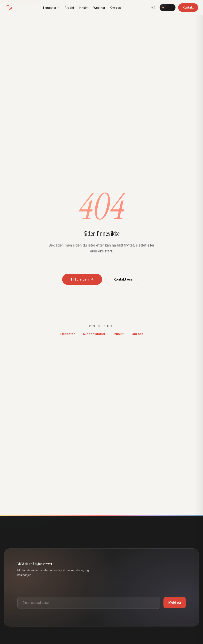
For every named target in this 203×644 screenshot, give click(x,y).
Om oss (116, 8)
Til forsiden (82, 279)
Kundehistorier (94, 334)
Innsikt (84, 8)
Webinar (99, 8)
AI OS (167, 7)
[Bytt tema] (153, 8)
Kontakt (188, 7)
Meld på (175, 603)
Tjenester (51, 8)
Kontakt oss (123, 279)
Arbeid (69, 8)
